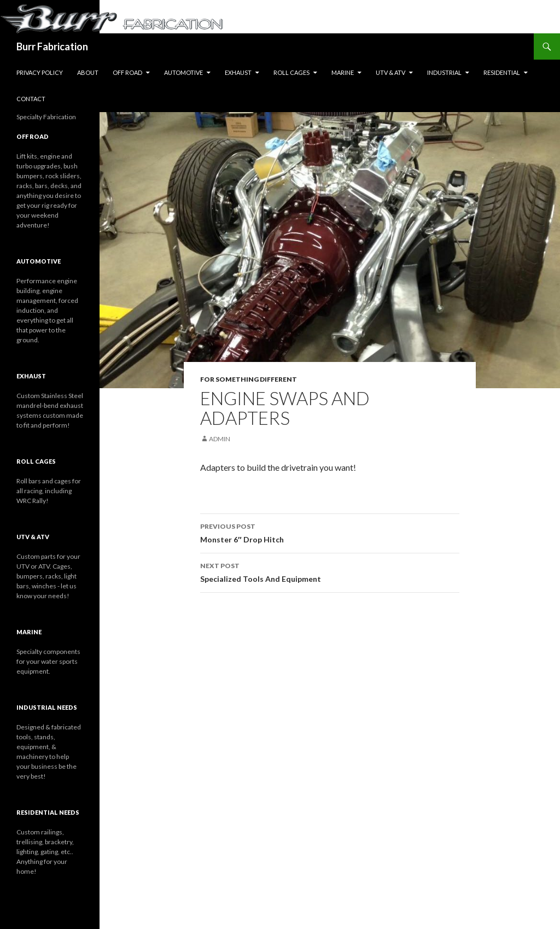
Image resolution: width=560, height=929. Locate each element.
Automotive (183, 72)
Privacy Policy (40, 72)
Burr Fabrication (52, 46)
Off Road (127, 72)
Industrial (444, 72)
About (88, 72)
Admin (220, 439)
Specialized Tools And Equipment (330, 571)
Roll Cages (291, 72)
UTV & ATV (390, 72)
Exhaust (238, 72)
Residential (502, 72)
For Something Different (249, 379)
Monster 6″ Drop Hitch (330, 532)
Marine (343, 72)
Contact (31, 99)
